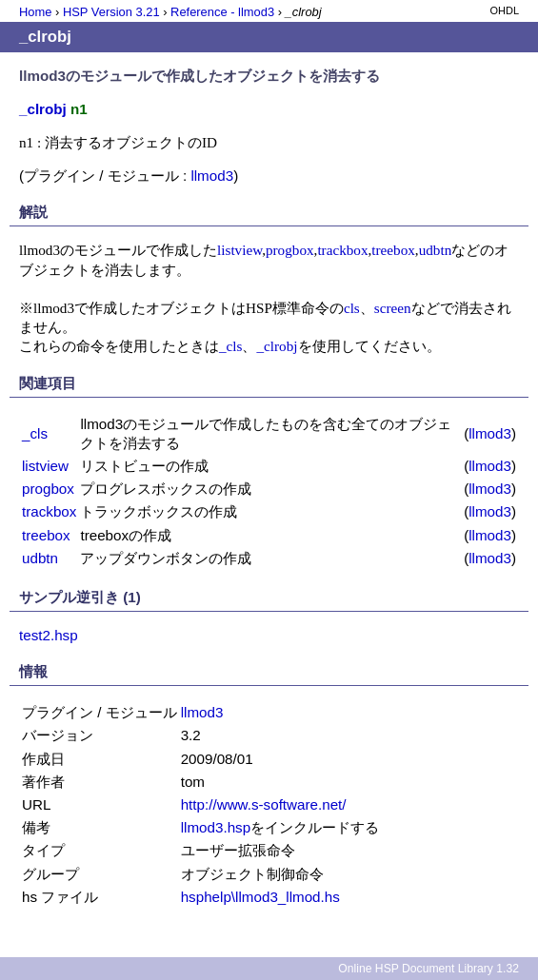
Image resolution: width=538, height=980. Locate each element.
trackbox (342, 250)
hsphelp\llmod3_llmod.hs (260, 897)
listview (239, 250)
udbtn (436, 250)
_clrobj (277, 346)
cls (352, 308)
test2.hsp (49, 635)
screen (393, 308)
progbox (290, 250)
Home (35, 12)
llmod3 (212, 176)
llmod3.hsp (216, 827)
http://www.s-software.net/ (264, 804)
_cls (230, 346)
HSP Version (111, 12)
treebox (393, 250)
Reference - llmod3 (222, 12)
